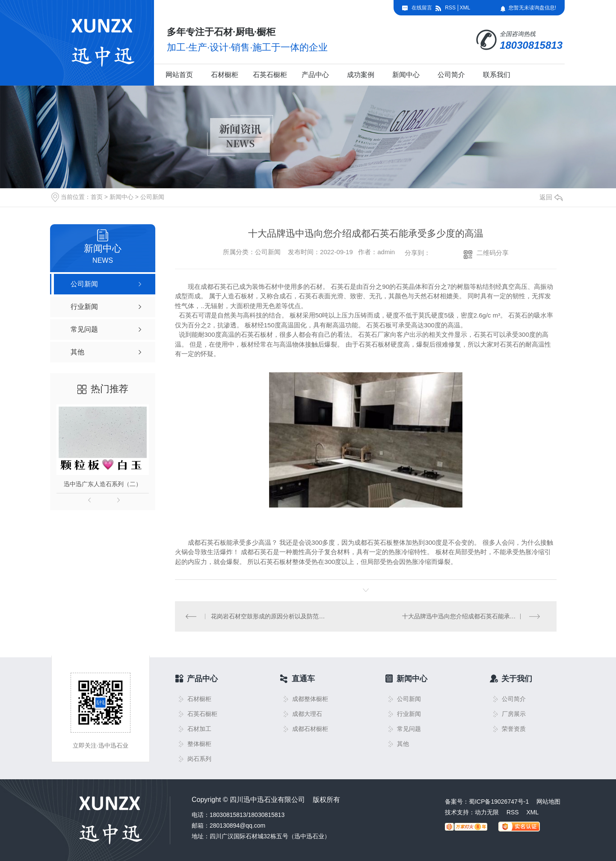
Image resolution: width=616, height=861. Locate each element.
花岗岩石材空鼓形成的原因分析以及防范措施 (271, 616)
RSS (450, 8)
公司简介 (451, 75)
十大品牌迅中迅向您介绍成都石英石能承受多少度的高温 (474, 616)
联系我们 (497, 75)
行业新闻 (409, 714)
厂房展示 (514, 714)
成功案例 (361, 75)
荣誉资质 (514, 729)
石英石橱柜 (270, 75)
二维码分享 (493, 253)
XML (465, 8)
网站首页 (179, 75)
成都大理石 (307, 714)
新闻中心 (406, 75)
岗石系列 (199, 759)
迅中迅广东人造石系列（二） (103, 484)
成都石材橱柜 (310, 729)
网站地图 (548, 802)
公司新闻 (152, 197)
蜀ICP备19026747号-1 (499, 802)
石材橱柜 (225, 75)
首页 (97, 197)
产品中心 (315, 75)
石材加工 (199, 729)
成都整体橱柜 (310, 699)
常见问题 (409, 729)
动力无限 (487, 812)
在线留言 (422, 8)
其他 (403, 744)
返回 (551, 197)
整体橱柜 (199, 744)
